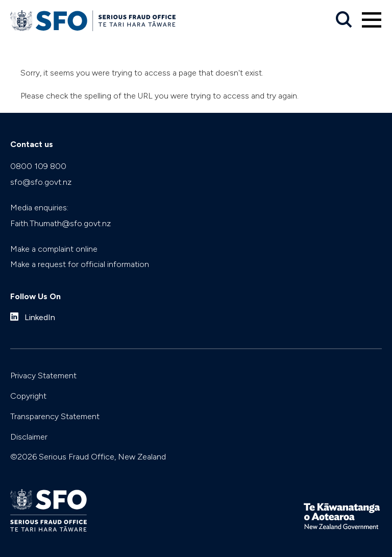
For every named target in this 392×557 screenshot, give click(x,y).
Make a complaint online (54, 249)
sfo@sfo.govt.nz (41, 182)
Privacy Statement (43, 376)
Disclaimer (29, 437)
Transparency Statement (55, 416)
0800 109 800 (38, 166)
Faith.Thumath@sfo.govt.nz (60, 223)
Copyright (28, 396)
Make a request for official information (80, 264)
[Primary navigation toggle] (372, 20)
